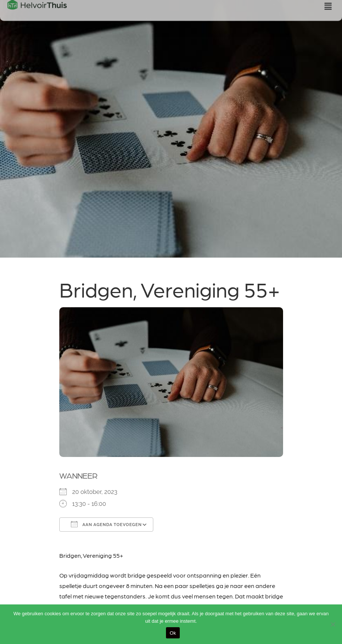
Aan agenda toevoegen (106, 524)
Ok (173, 633)
